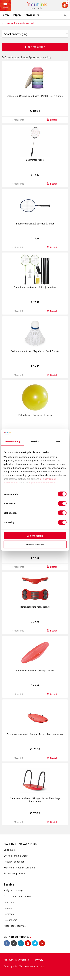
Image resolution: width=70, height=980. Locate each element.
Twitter (35, 943)
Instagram (14, 943)
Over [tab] (58, 441)
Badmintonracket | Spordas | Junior (35, 224)
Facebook (7, 943)
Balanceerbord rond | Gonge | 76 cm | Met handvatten (35, 734)
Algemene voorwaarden (16, 960)
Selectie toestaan (35, 545)
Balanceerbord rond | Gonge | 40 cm (35, 671)
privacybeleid (48, 479)
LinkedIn (21, 943)
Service (9, 884)
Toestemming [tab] (13, 441)
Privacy (39, 960)
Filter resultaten (35, 47)
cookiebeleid (11, 483)
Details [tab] (35, 441)
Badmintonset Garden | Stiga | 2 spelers (35, 287)
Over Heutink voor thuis (20, 844)
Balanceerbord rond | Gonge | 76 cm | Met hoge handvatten (35, 800)
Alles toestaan (35, 536)
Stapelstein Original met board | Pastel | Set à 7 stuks (35, 96)
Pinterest (42, 943)
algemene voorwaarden (42, 483)
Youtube (28, 943)
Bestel (52, 120)
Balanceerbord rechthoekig (35, 607)
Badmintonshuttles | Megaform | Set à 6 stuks (35, 351)
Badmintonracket (35, 160)
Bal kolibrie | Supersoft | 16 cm (35, 415)
